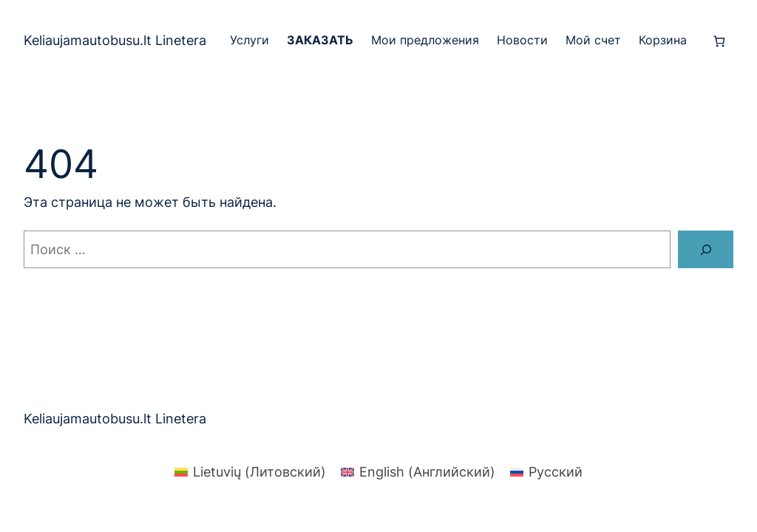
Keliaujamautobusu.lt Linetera (115, 40)
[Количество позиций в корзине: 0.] (719, 41)
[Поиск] (706, 249)
